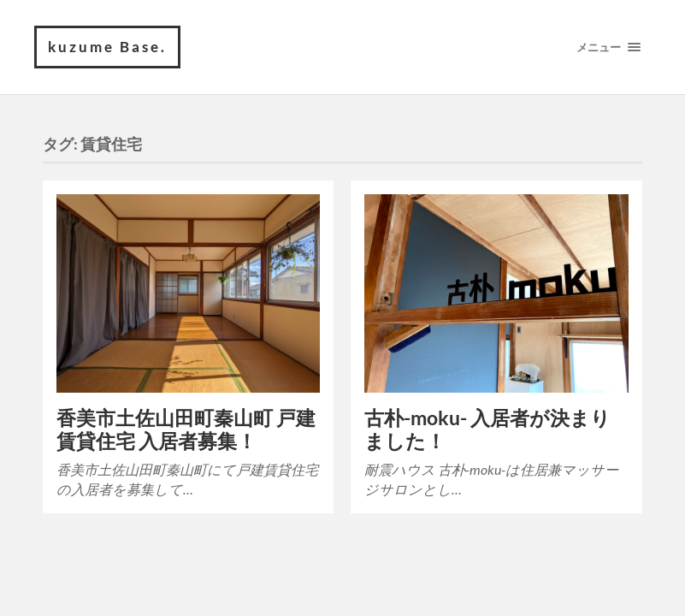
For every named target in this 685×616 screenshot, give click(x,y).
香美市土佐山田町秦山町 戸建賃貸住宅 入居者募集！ (186, 429)
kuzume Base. (107, 47)
